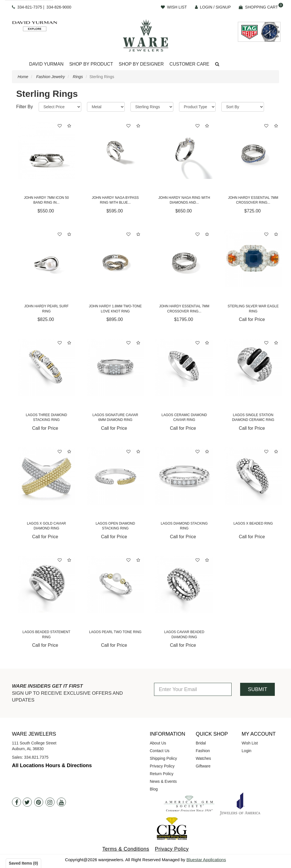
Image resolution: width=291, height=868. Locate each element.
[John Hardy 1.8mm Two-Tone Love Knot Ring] (116, 259)
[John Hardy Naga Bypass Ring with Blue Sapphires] (116, 150)
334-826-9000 (59, 7)
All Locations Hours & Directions (52, 765)
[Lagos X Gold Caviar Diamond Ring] (46, 476)
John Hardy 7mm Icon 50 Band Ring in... (46, 200)
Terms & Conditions (126, 849)
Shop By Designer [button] (141, 64)
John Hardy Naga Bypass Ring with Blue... (115, 200)
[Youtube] (61, 802)
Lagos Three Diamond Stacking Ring (46, 417)
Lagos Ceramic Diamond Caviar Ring (184, 417)
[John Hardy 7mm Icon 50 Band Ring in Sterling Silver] (46, 150)
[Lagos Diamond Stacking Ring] (184, 476)
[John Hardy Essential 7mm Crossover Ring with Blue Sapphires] (253, 150)
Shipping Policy (163, 758)
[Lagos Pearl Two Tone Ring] (116, 585)
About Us (158, 743)
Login (246, 751)
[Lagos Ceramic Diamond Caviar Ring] (184, 367)
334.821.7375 (36, 757)
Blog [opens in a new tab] (154, 789)
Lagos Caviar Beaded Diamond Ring (184, 634)
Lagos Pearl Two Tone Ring (115, 632)
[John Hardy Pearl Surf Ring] (46, 259)
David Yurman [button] (46, 64)
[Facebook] (16, 802)
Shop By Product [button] (91, 64)
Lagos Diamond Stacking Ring (184, 526)
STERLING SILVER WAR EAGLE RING (253, 309)
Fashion (203, 751)
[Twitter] (27, 802)
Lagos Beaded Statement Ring (46, 634)
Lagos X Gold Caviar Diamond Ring (46, 526)
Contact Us (160, 751)
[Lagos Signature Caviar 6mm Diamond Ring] (116, 367)
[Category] (152, 107)
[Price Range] (60, 107)
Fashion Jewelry (50, 77)
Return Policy (162, 774)
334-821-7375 (30, 7)
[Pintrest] (39, 802)
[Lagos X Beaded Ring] (253, 476)
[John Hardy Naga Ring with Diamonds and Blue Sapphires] (184, 150)
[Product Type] (197, 107)
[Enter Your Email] (193, 689)
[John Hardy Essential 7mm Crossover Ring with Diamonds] (184, 259)
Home (23, 77)
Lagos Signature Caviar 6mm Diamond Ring (115, 417)
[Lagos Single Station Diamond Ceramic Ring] (253, 367)
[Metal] (106, 107)
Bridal (201, 743)
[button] (217, 64)
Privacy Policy (162, 766)
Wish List (250, 743)
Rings (78, 77)
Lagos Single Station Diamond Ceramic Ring (253, 417)
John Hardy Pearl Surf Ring (46, 309)
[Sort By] (243, 107)
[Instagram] (50, 802)
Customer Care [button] (189, 64)
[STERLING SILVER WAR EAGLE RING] (253, 259)
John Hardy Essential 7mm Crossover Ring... (253, 200)
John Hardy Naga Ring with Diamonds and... (184, 200)
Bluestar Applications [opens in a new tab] (206, 860)
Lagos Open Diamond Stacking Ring (115, 526)
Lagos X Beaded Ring (253, 523)
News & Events (163, 781)
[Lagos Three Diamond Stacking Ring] (46, 367)
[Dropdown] (46, 64)
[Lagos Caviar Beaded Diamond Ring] (184, 585)
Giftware (203, 766)
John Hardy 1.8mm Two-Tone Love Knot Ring (115, 309)
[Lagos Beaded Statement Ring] (46, 585)
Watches (203, 758)
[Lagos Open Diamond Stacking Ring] (116, 476)
